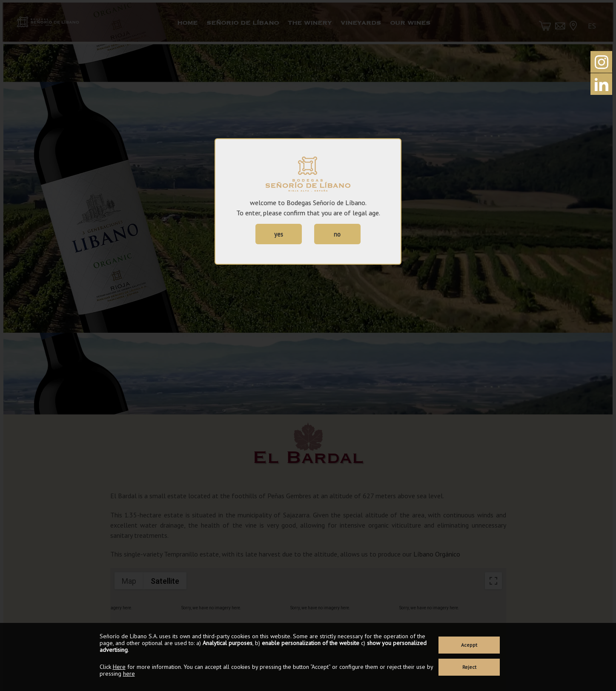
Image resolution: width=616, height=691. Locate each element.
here (129, 674)
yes (279, 234)
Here (119, 667)
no (337, 234)
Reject (469, 667)
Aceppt (469, 645)
